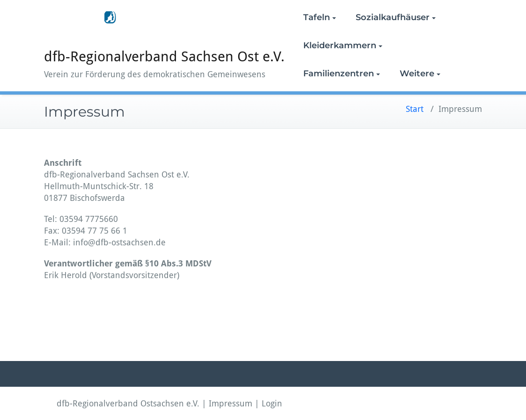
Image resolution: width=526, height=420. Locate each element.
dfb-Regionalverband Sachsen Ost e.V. (164, 56)
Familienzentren (342, 74)
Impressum (230, 403)
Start (415, 109)
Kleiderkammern (343, 45)
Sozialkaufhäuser (396, 17)
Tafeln (320, 17)
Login (272, 403)
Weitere (420, 74)
